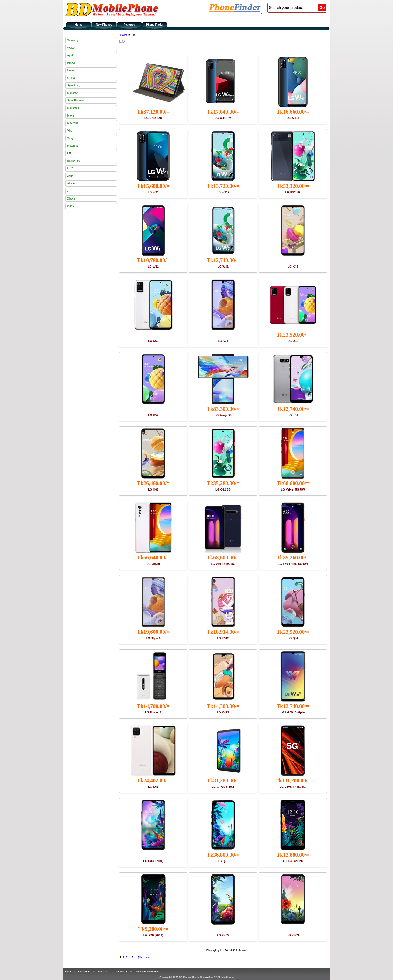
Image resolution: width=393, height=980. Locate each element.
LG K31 (293, 415)
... (135, 958)
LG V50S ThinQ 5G (293, 787)
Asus (70, 176)
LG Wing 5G (223, 415)
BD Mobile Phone (189, 977)
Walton (71, 48)
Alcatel (71, 183)
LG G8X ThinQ (153, 861)
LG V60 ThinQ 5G (223, 564)
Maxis (71, 116)
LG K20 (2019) (153, 935)
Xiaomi (71, 199)
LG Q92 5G (223, 489)
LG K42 (293, 267)
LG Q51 (293, 638)
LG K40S (223, 935)
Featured (129, 25)
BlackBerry (74, 161)
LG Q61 (153, 489)
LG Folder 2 (153, 712)
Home (79, 25)
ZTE (70, 191)
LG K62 (153, 341)
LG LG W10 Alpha (293, 712)
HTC (70, 168)
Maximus (73, 123)
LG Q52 (293, 341)
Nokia (71, 70)
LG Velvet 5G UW (293, 489)
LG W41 (153, 192)
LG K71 (223, 341)
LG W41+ (293, 118)
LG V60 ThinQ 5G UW (293, 564)
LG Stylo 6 (153, 638)
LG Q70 (223, 861)
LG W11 (153, 267)
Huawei (72, 63)
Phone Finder (155, 25)
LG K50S (293, 935)
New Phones (104, 25)
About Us (103, 972)
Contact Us (121, 972)
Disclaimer (84, 972)
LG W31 (223, 267)
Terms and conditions (147, 972)
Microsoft (73, 93)
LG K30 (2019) (293, 861)
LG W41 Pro (223, 118)
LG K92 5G (293, 192)
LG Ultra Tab (153, 118)
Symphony (73, 85)
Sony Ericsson (76, 101)
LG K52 (153, 415)
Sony (70, 138)
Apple (71, 55)
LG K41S (223, 712)
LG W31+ (223, 192)
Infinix (71, 206)
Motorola (72, 146)
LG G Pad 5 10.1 (223, 787)
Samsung (73, 40)
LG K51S (223, 638)
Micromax (73, 108)
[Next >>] (144, 958)
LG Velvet (153, 564)
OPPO (71, 78)
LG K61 (153, 787)
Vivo (70, 131)
